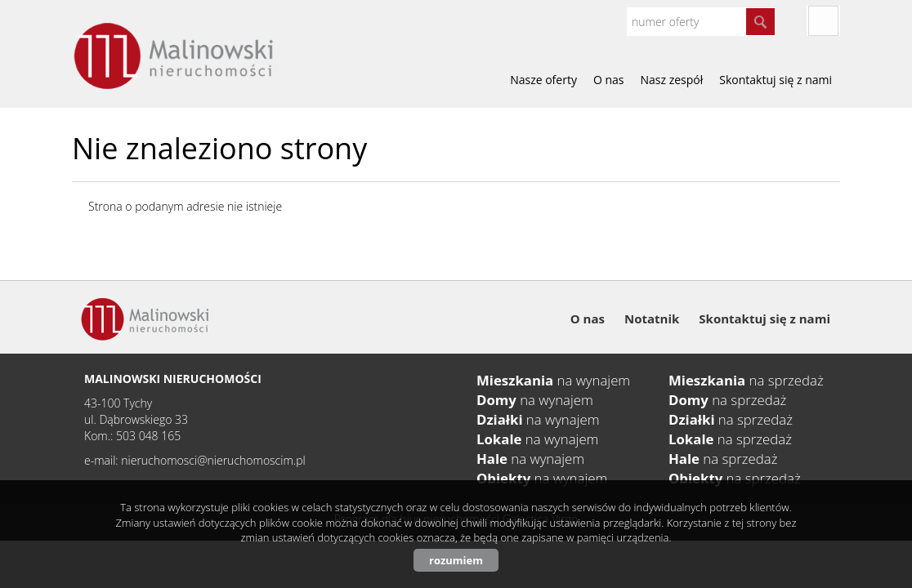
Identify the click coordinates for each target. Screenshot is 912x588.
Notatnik (652, 318)
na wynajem (553, 380)
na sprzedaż (746, 380)
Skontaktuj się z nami (776, 80)
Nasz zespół (672, 80)
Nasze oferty (543, 80)
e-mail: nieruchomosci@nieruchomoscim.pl (195, 460)
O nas (609, 80)
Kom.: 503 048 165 (132, 436)
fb (823, 21)
